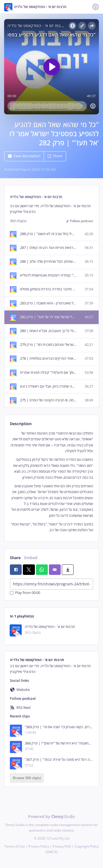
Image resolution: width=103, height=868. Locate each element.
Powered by (51, 816)
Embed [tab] (31, 558)
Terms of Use (15, 846)
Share (55, 156)
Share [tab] (15, 558)
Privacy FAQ (62, 846)
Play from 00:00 (25, 593)
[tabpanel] (51, 482)
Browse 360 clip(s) (27, 778)
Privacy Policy (39, 846)
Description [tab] (21, 424)
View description (24, 156)
